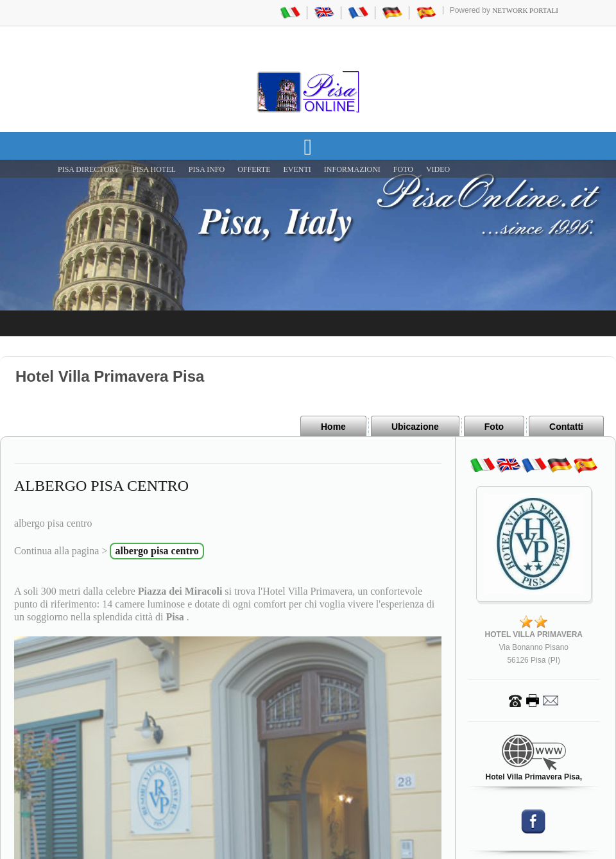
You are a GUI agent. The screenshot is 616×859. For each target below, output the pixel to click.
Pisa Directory (89, 169)
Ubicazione (415, 427)
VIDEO (438, 169)
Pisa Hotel (154, 169)
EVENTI (297, 169)
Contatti (566, 427)
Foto (494, 427)
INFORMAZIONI (352, 169)
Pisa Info (207, 169)
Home (333, 427)
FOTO (403, 169)
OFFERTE (254, 169)
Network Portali (525, 10)
